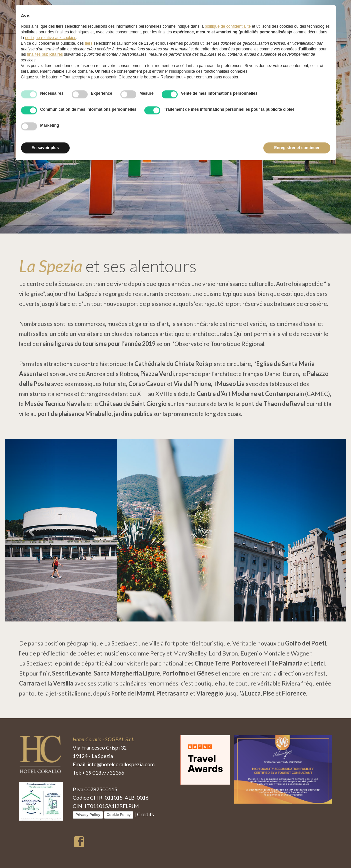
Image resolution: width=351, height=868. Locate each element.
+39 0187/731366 (103, 772)
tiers (89, 43)
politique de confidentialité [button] (228, 26)
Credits (145, 814)
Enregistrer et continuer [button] (297, 148)
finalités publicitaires (45, 54)
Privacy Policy (88, 815)
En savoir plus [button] (45, 148)
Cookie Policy (119, 815)
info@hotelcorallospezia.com (121, 764)
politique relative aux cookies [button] (50, 38)
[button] (30, 530)
